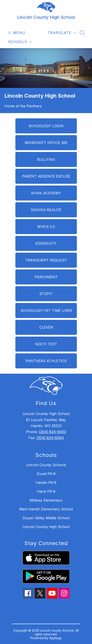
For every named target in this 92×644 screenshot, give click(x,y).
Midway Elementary (46, 500)
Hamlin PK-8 (46, 483)
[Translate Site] (62, 33)
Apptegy (55, 638)
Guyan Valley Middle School (46, 518)
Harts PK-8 (46, 491)
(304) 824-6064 (50, 438)
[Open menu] (16, 33)
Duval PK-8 (46, 474)
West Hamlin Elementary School (46, 509)
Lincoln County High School (46, 527)
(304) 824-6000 (52, 432)
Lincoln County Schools (46, 465)
